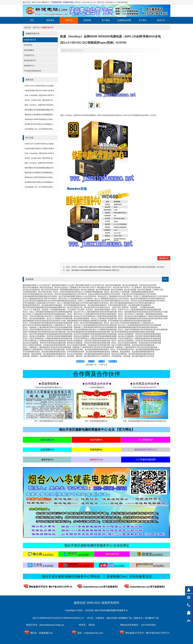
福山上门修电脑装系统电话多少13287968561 (112, 298)
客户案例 (106, 20)
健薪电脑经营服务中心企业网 (63, 285)
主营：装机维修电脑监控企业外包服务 (49, 421)
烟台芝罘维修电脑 (103, 290)
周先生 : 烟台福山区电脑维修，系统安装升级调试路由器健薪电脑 (136, 341)
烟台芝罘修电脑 (117, 290)
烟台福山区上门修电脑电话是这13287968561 (115, 296)
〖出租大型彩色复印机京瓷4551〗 (145, 387)
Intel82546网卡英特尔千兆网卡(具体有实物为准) (43, 91)
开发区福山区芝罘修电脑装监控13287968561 (139, 294)
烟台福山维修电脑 (88, 290)
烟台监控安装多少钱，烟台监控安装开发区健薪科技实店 (88, 307)
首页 (32, 20)
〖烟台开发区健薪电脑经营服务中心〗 (49, 387)
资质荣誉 (87, 20)
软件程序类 (28, 45)
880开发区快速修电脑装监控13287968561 (71, 294)
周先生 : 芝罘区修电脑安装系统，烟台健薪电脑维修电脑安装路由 (135, 349)
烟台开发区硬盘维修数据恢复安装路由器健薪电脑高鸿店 (44, 307)
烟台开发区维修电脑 (113, 285)
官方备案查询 (137, 287)
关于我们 (143, 20)
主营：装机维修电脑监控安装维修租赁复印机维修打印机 (145, 421)
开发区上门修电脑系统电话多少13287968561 (151, 296)
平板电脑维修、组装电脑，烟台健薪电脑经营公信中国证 (133, 356)
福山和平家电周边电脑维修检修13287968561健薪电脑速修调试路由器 (49, 301)
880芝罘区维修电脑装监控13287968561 (38, 294)
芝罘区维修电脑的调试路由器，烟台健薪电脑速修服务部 (85, 305)
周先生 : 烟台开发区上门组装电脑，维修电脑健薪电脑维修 (140, 314)
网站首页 (80, 361)
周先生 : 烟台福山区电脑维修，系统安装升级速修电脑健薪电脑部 (48, 336)
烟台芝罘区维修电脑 (30, 287)
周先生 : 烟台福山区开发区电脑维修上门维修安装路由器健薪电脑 (143, 316)
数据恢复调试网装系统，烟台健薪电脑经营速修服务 (42, 305)
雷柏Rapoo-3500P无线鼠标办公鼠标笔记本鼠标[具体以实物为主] (49, 119)
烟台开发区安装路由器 (152, 287)
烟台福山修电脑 (130, 290)
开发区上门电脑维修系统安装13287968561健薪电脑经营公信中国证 (104, 301)
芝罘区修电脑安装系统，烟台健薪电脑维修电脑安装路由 (87, 349)
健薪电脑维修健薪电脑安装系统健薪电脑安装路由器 (138, 327)
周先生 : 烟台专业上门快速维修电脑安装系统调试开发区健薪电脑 (92, 325)
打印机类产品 (29, 55)
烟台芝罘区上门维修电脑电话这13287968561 (76, 298)
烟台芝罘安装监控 (46, 287)
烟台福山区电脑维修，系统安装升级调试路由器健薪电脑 (88, 341)
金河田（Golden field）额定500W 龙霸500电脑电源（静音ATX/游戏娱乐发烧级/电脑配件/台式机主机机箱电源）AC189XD (118, 267)
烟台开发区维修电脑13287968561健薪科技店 (148, 298)
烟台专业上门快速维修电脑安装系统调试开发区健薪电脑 (139, 325)
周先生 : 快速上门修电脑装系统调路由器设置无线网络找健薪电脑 (48, 312)
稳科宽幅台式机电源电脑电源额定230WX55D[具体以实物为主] (48, 110)
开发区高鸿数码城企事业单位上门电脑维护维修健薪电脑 (95, 330)
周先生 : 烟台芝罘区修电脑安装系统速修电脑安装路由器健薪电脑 (48, 334)
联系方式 (161, 20)
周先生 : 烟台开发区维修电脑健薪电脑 (88, 323)
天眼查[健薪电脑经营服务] (70, 290)
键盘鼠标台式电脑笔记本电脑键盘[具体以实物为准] (44, 115)
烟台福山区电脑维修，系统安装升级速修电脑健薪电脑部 (139, 334)
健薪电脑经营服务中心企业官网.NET (37, 285)
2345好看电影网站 (30, 292)
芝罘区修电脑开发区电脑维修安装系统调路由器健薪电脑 (129, 321)
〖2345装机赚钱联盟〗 (97, 387)
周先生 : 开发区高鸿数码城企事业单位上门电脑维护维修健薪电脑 (78, 292)
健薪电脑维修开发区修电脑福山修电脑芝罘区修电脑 (87, 321)
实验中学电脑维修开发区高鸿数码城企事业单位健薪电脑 (44, 332)
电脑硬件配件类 (47, 27)
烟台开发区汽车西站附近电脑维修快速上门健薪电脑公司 (44, 325)
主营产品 (69, 20)
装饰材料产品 (29, 66)
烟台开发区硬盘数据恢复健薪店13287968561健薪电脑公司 (132, 303)
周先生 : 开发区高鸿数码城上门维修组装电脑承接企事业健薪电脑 (48, 338)
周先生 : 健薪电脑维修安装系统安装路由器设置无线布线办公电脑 (143, 312)
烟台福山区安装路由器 (31, 290)
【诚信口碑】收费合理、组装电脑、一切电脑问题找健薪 (133, 307)
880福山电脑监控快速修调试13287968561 (104, 294)
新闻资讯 (50, 20)
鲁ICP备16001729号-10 (158, 633)
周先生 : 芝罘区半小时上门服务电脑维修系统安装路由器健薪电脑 (136, 310)
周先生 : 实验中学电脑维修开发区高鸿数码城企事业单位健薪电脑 (143, 330)
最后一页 (113, 361)
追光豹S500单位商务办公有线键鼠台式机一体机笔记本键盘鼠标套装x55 (52, 124)
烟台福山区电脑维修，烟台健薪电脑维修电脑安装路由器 (88, 354)
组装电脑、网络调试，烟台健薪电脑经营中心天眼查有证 (44, 356)
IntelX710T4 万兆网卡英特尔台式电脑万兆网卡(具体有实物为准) (49, 86)
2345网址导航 (158, 290)
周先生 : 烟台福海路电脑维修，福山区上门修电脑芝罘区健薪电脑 (48, 318)
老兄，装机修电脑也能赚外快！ (97, 421)
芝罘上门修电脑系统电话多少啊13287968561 (40, 298)
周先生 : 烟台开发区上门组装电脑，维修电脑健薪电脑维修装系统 (129, 292)
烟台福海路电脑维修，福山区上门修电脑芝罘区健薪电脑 (95, 318)
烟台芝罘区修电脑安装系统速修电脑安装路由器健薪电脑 (88, 332)
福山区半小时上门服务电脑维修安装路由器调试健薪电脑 (95, 312)
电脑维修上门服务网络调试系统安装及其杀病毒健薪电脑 (95, 327)
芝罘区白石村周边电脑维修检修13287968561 (148, 301)
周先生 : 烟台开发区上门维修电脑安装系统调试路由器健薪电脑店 (92, 314)
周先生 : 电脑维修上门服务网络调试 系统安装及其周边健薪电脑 (47, 347)
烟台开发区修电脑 (144, 290)
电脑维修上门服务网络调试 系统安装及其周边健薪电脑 (93, 347)
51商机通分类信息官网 (148, 285)
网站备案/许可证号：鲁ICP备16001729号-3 (114, 287)
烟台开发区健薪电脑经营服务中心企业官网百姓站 (78, 296)
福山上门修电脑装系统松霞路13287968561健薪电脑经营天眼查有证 (83, 303)
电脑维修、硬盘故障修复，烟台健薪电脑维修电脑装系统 (133, 352)
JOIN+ (165, 279)
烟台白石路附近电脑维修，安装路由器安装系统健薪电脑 (44, 345)
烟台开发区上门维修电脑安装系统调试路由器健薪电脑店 (44, 314)
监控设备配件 (29, 50)
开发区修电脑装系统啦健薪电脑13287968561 (40, 296)
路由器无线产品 (30, 60)
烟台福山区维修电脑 (130, 285)
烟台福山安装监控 (61, 287)
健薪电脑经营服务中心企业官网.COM (90, 285)
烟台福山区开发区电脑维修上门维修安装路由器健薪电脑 (95, 316)
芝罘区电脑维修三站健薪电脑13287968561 (39, 303)
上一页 (91, 361)
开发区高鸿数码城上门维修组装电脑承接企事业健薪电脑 (95, 338)
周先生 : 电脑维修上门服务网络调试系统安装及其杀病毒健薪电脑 (48, 327)
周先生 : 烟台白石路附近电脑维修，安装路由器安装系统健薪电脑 (136, 343)
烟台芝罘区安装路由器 (50, 290)
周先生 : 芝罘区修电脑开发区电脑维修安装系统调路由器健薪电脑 (48, 323)
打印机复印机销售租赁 (32, 71)
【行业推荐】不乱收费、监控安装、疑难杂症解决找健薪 (88, 310)
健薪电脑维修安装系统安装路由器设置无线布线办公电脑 (44, 321)
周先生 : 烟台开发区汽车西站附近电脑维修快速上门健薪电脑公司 (129, 323)
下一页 (102, 361)
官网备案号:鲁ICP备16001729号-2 (83, 287)
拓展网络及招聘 (124, 20)
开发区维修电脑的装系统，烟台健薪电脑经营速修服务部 (129, 305)
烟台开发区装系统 (45, 292)
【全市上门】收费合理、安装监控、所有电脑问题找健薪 (44, 310)
